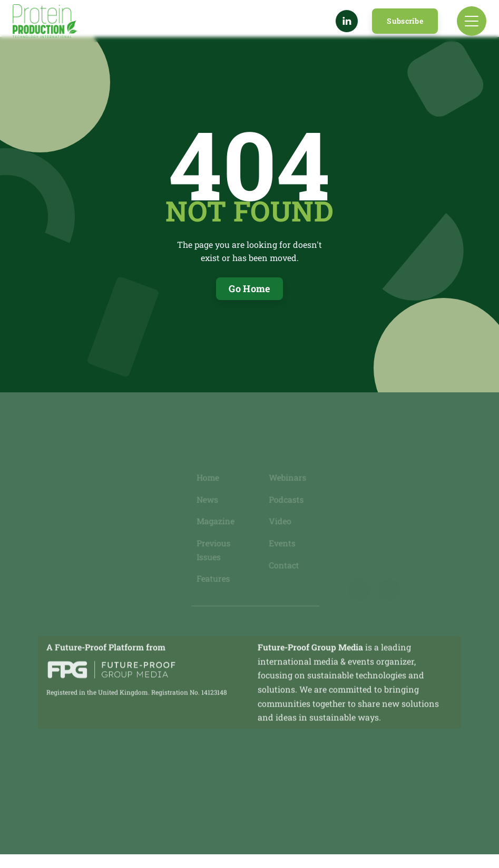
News (208, 500)
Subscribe (405, 21)
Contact (283, 564)
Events (282, 543)
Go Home (249, 288)
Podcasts (286, 500)
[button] (472, 21)
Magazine (216, 522)
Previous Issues (214, 549)
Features (214, 578)
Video (280, 522)
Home (209, 478)
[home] (45, 21)
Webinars (287, 478)
